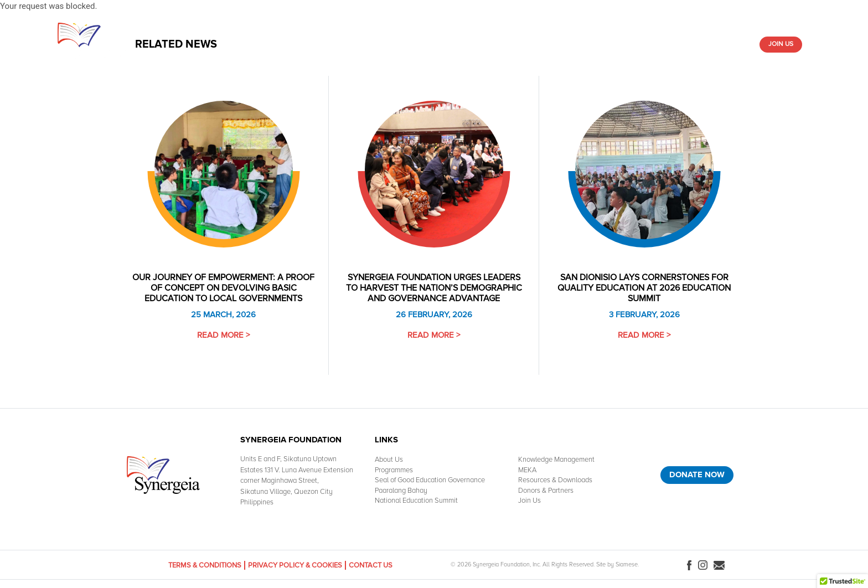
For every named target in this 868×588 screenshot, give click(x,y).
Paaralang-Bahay (590, 44)
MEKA (527, 470)
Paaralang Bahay (401, 491)
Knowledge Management (409, 44)
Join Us (781, 44)
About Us (287, 44)
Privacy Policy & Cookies (295, 565)
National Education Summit (416, 501)
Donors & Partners (716, 44)
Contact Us (371, 565)
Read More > (223, 335)
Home (251, 44)
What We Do (334, 44)
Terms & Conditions (205, 565)
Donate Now (697, 474)
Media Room (652, 44)
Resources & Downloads (506, 44)
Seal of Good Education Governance (430, 480)
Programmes (394, 470)
